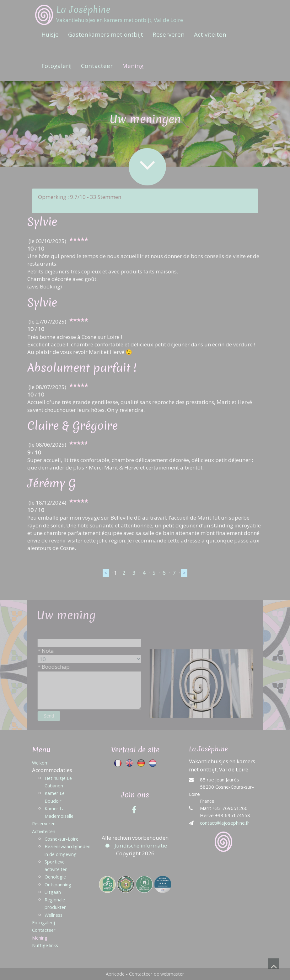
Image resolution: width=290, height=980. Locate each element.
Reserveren (169, 34)
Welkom (40, 763)
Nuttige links (45, 945)
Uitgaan (53, 892)
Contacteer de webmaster (157, 974)
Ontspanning (58, 885)
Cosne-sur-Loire (62, 839)
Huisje (50, 34)
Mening (133, 66)
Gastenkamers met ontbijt (106, 34)
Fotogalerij (56, 66)
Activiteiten (210, 34)
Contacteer (97, 66)
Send (54, 716)
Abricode (115, 974)
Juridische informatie (135, 845)
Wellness (54, 915)
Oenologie (55, 877)
